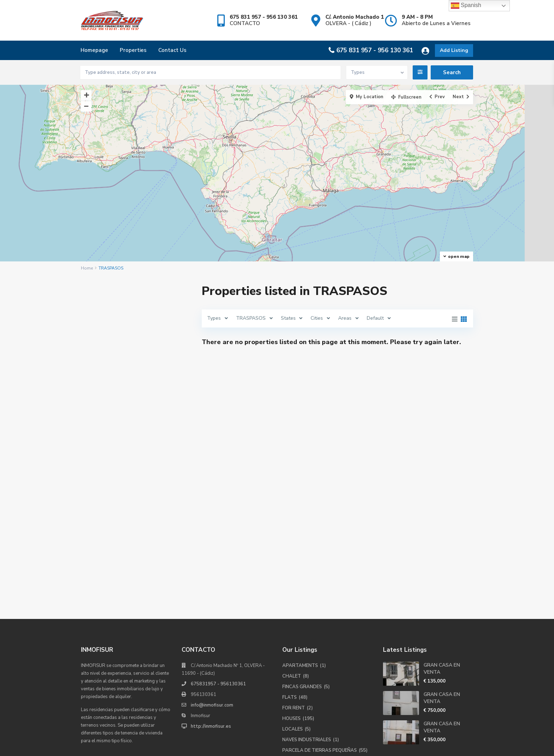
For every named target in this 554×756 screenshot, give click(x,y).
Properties (133, 50)
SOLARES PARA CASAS (308, 708)
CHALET (292, 602)
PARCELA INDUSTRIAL (307, 687)
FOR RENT (294, 634)
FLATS (290, 624)
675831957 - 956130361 (218, 610)
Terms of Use (418, 745)
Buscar (136, 504)
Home (87, 268)
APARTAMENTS (300, 592)
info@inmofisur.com (212, 631)
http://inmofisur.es (211, 652)
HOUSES (291, 645)
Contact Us (172, 50)
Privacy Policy (458, 745)
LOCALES (293, 655)
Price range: (105, 466)
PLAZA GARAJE (299, 698)
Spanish (466, 6)
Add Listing (454, 50)
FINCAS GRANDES (302, 613)
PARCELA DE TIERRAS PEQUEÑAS (320, 677)
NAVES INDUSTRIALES (307, 666)
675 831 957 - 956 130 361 (375, 50)
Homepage (94, 50)
